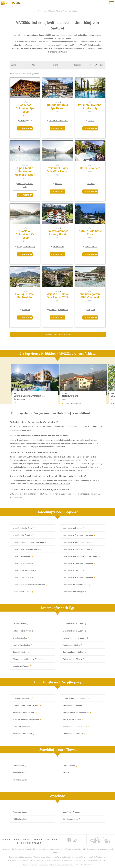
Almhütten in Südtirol (23, 667)
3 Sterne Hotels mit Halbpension (78, 699)
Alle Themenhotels (22, 780)
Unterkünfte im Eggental (74, 528)
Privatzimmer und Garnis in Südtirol (28, 659)
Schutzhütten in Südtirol (74, 659)
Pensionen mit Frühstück (75, 734)
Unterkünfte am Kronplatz (24, 564)
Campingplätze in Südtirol (75, 652)
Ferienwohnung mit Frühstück (77, 727)
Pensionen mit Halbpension (76, 706)
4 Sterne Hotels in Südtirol (25, 631)
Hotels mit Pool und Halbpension (27, 720)
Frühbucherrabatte (22, 819)
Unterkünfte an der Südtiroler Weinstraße (31, 585)
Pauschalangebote (22, 812)
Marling (91, 121)
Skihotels (68, 773)
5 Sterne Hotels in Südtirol (75, 631)
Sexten (22, 121)
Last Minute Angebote (73, 812)
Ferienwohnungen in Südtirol (76, 638)
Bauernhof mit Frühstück (24, 734)
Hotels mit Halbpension (23, 699)
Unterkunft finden (10, 840)
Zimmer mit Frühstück (23, 727)
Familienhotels (20, 766)
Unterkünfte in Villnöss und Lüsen (78, 543)
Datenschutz (44, 865)
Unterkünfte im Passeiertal (25, 571)
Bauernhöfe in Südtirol (23, 652)
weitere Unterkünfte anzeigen (59, 334)
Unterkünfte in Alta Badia (24, 528)
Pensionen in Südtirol (73, 645)
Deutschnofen (91, 247)
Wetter (27, 840)
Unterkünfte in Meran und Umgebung (80, 564)
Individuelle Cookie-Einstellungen (61, 865)
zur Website (24, 128)
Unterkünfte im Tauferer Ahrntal (77, 585)
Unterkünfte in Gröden (23, 557)
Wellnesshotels (71, 766)
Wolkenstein (58, 247)
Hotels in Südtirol (21, 624)
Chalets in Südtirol (22, 638)
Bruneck (53, 310)
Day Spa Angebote (72, 819)
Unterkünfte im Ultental (23, 592)
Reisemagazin (33, 843)
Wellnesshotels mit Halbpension (77, 713)
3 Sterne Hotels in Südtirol (75, 624)
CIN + (25, 115)
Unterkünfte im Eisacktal (24, 535)
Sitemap (26, 865)
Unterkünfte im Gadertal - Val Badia (28, 550)
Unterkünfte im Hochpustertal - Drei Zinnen (82, 557)
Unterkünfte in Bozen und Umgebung (80, 578)
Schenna (26, 310)
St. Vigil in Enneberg (26, 247)
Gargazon (91, 310)
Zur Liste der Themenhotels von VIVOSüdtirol (52, 484)
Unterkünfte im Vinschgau (75, 592)
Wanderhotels (20, 773)
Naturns (58, 184)
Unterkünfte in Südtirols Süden (26, 578)
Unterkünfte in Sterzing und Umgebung (30, 543)
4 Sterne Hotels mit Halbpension (27, 706)
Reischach (63, 310)
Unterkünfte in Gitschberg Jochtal (78, 550)
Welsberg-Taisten (25, 184)
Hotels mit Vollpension (74, 720)
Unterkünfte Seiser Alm (74, 571)
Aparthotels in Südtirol (23, 645)
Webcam (38, 840)
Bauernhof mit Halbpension (25, 713)
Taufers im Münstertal (58, 121)
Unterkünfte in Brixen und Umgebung (80, 535)
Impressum (34, 865)
